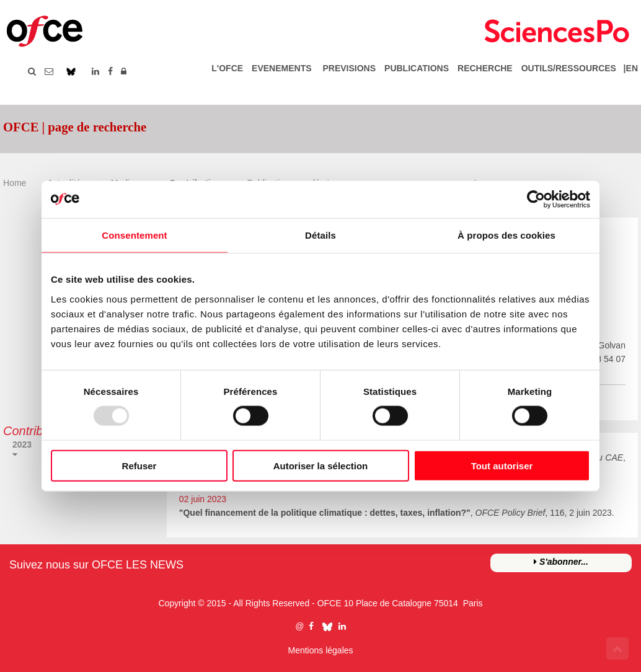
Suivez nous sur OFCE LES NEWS (96, 565)
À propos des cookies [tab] (506, 235)
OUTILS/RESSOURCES (569, 68)
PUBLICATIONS (417, 68)
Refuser (139, 465)
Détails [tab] (320, 235)
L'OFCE (227, 68)
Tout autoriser (502, 465)
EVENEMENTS (281, 68)
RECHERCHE (485, 68)
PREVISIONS (349, 68)
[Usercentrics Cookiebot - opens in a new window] (536, 200)
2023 (22, 444)
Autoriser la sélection (321, 465)
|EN (628, 68)
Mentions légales (320, 650)
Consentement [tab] (134, 235)
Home (15, 183)
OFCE (329, 603)
